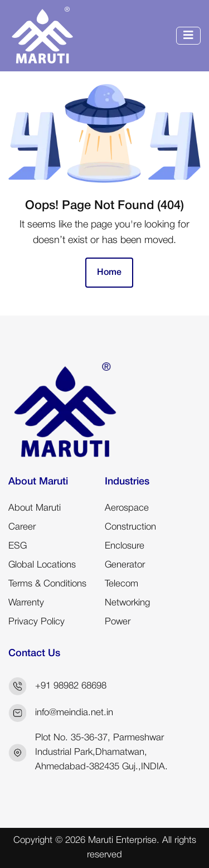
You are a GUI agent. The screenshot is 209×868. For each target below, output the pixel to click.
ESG (18, 546)
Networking (127, 603)
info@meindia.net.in (74, 713)
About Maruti (35, 508)
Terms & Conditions (47, 584)
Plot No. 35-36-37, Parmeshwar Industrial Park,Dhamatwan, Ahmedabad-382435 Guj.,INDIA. (101, 752)
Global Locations (42, 565)
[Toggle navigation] (188, 36)
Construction (130, 527)
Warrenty (26, 603)
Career (22, 527)
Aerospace (127, 508)
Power (118, 622)
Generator (125, 565)
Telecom (121, 584)
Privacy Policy (37, 622)
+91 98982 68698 (71, 686)
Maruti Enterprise (122, 840)
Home (109, 273)
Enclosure (125, 546)
